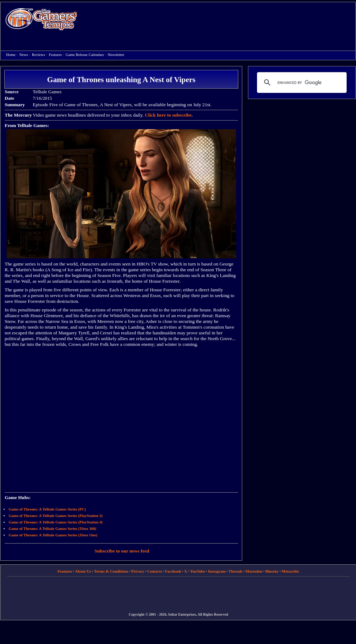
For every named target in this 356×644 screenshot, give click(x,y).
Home (41, 19)
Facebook (173, 571)
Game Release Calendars (85, 55)
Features (55, 55)
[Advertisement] (210, 54)
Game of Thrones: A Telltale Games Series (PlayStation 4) (56, 522)
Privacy (138, 571)
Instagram (217, 571)
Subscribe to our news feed (122, 551)
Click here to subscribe (168, 115)
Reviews (39, 55)
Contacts (155, 571)
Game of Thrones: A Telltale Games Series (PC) (47, 509)
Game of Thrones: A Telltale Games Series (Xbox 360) (52, 529)
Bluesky (272, 571)
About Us (83, 571)
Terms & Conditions (111, 571)
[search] (301, 83)
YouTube (198, 571)
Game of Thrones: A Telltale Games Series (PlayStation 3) (56, 516)
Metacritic (291, 571)
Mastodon (254, 571)
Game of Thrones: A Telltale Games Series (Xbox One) (53, 535)
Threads (236, 571)
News (24, 55)
